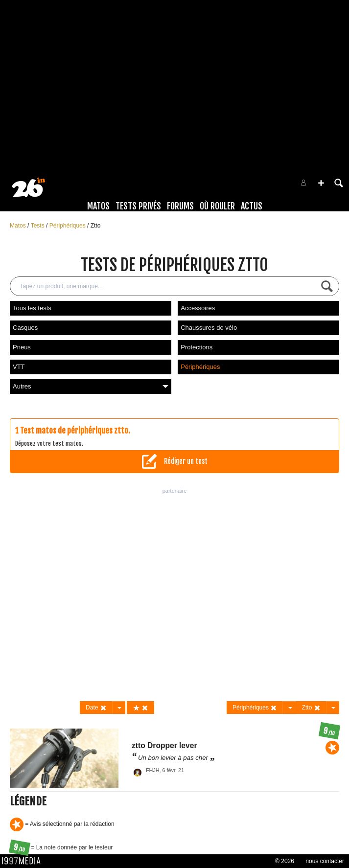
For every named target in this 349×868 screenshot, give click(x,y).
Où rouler (217, 206)
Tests (38, 226)
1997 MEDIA (24, 861)
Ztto (96, 226)
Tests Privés (138, 206)
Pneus (22, 347)
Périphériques (68, 226)
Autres (91, 386)
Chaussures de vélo (209, 328)
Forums (180, 206)
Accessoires (198, 308)
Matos (98, 206)
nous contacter (325, 861)
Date (96, 708)
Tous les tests (32, 308)
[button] (321, 183)
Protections (197, 347)
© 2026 (285, 861)
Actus (252, 206)
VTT (19, 367)
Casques (25, 328)
